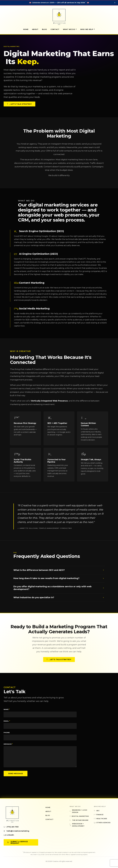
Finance (99, 815)
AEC (97, 811)
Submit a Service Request (18, 842)
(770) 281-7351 (11, 827)
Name (7, 709)
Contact (55, 29)
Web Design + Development (77, 825)
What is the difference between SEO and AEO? (59, 573)
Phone (7, 733)
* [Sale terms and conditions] (86, 2)
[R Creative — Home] (59, 17)
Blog (45, 29)
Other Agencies (102, 823)
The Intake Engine (79, 820)
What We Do (70, 29)
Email (7, 721)
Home (26, 29)
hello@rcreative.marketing (16, 831)
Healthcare (100, 819)
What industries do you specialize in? (59, 600)
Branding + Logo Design (78, 811)
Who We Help (88, 29)
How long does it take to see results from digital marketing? (59, 581)
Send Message (16, 774)
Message (8, 744)
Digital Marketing (79, 816)
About (35, 29)
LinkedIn (9, 835)
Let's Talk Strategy (19, 104)
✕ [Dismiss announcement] (115, 3)
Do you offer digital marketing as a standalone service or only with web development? (59, 590)
